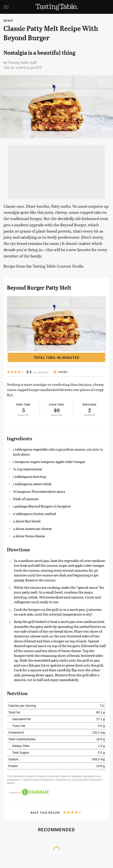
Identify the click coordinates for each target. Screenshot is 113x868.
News (8, 20)
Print (61, 372)
